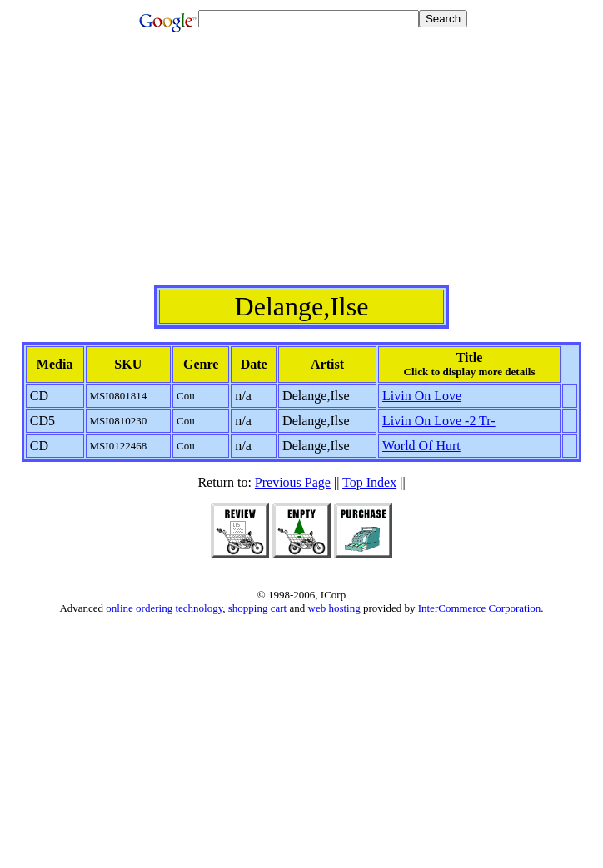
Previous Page (293, 482)
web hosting (334, 608)
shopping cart (257, 608)
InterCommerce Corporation (480, 608)
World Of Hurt (421, 446)
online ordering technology (164, 608)
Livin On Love (422, 396)
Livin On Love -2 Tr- (439, 421)
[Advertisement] (305, 168)
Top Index (369, 482)
